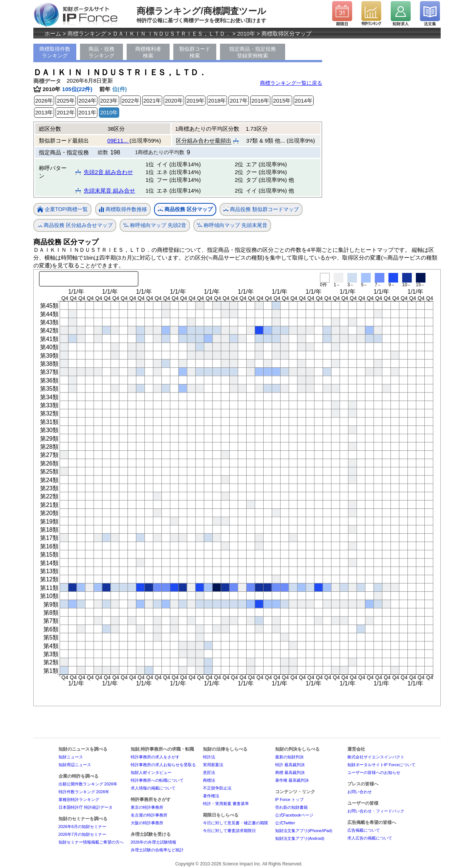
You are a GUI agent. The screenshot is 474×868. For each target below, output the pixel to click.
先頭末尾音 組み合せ (109, 191)
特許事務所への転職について (157, 780)
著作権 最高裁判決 (292, 780)
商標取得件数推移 (123, 210)
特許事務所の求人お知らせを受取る (163, 765)
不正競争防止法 (217, 788)
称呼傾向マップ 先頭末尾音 (232, 225)
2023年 (109, 101)
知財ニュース (71, 757)
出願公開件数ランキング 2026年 (88, 784)
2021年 (152, 101)
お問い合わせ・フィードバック (376, 811)
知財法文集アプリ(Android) (300, 838)
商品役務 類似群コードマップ (261, 209)
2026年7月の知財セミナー (83, 834)
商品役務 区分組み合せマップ (75, 225)
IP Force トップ (289, 799)
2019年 (196, 101)
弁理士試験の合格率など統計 (157, 850)
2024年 (87, 101)
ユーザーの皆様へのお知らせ (374, 772)
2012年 (66, 112)
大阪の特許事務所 (147, 823)
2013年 (44, 112)
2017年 (238, 101)
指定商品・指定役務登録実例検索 (253, 52)
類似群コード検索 (195, 52)
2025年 (66, 101)
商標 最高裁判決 (290, 772)
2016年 (260, 101)
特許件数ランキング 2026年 (84, 792)
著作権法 (211, 796)
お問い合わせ (360, 792)
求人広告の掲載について (370, 838)
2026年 (44, 101)
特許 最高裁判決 (290, 765)
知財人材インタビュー (151, 772)
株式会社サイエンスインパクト (376, 757)
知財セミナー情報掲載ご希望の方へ (91, 842)
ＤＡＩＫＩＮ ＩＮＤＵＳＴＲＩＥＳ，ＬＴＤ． (172, 34)
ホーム (53, 34)
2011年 (87, 112)
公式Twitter (285, 823)
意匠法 (209, 772)
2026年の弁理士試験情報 (153, 842)
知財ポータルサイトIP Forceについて (381, 765)
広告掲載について (364, 830)
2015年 (282, 101)
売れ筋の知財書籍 (291, 807)
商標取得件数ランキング (55, 52)
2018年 (217, 101)
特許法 (209, 757)
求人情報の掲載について (153, 788)
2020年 (174, 101)
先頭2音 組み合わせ (108, 172)
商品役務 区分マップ (185, 209)
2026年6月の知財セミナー (83, 827)
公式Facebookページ (294, 815)
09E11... (118, 141)
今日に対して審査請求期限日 (229, 831)
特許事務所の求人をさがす (155, 757)
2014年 (304, 101)
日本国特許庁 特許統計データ (86, 807)
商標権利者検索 (148, 52)
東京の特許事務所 (147, 807)
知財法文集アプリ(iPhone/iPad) (304, 831)
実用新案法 (213, 765)
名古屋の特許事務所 (149, 815)
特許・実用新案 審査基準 (226, 804)
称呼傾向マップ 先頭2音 (155, 225)
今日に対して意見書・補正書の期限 (236, 823)
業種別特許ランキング (79, 799)
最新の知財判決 (289, 757)
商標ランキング (87, 34)
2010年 (246, 34)
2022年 (131, 101)
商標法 (209, 780)
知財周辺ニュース (75, 765)
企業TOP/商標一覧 (62, 210)
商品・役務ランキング (101, 52)
